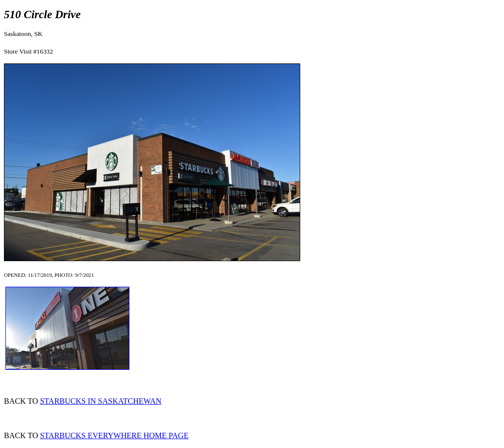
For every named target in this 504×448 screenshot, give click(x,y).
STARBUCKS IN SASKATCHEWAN (101, 401)
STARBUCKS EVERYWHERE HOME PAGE (114, 435)
